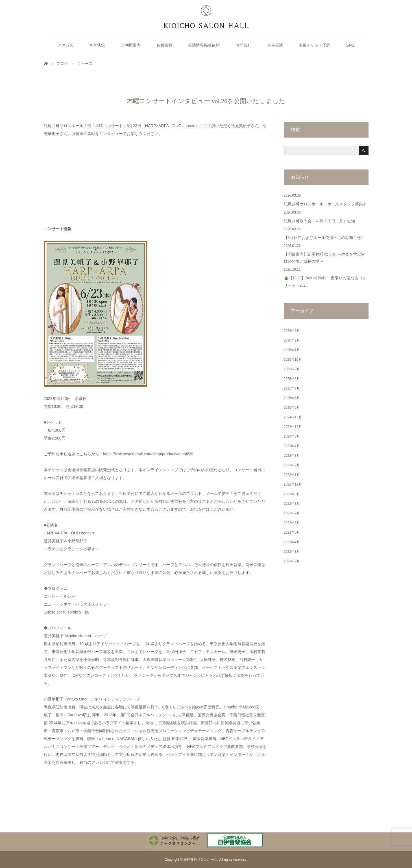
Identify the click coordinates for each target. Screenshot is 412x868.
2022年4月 (292, 542)
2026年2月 (292, 340)
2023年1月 (292, 475)
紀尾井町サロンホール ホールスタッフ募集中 (325, 204)
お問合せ (243, 45)
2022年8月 (292, 504)
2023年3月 (292, 456)
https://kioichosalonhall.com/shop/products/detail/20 (148, 454)
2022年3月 (292, 552)
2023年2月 (292, 465)
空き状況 (97, 45)
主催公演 (275, 45)
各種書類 (164, 45)
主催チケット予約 (315, 45)
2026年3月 (292, 331)
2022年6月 (292, 523)
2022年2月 (292, 561)
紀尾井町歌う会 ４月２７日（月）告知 (319, 221)
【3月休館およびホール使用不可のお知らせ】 (324, 238)
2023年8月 (292, 436)
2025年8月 (292, 379)
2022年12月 (293, 484)
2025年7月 (292, 388)
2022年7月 (292, 513)
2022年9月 (292, 494)
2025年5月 (292, 408)
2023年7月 (292, 446)
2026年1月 (292, 350)
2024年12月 (293, 417)
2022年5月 (292, 532)
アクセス (66, 45)
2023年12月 (293, 427)
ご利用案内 (131, 45)
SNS (350, 45)
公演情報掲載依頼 (204, 45)
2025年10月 (293, 360)
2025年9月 (292, 369)
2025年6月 (292, 398)
